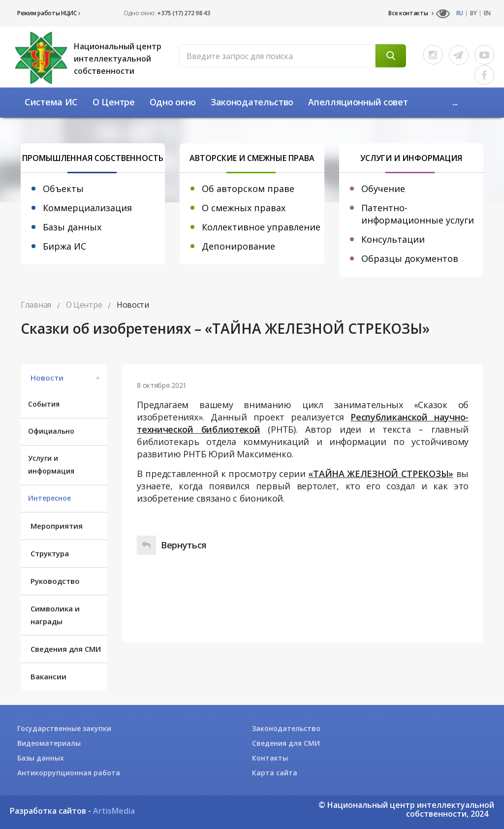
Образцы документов (410, 258)
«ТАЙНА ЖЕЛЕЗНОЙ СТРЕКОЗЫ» (380, 474)
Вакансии (48, 676)
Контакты (270, 758)
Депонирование (238, 246)
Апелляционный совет (358, 102)
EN (487, 13)
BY (473, 13)
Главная (36, 305)
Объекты (63, 189)
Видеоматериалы (49, 743)
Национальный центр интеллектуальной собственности (118, 59)
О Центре (114, 102)
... (455, 102)
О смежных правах (244, 208)
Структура (50, 553)
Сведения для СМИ (66, 649)
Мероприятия (57, 526)
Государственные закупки (64, 728)
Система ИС (51, 102)
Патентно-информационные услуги (418, 214)
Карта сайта (275, 773)
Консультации (393, 239)
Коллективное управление (261, 227)
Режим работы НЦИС (48, 13)
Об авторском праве (248, 189)
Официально (51, 431)
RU (460, 13)
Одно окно (173, 102)
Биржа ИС (64, 246)
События (44, 404)
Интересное (49, 498)
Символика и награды (55, 615)
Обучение (383, 189)
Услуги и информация (51, 464)
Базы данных (72, 227)
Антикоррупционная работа (69, 773)
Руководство (55, 581)
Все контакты (411, 13)
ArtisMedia (114, 811)
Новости (66, 378)
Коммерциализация (87, 208)
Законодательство (252, 102)
